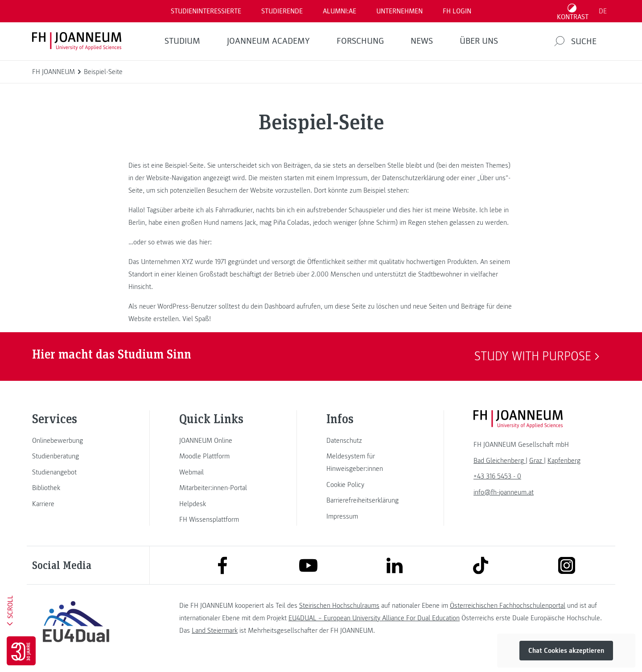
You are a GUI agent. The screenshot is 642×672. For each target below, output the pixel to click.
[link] (76, 441)
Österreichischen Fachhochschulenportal (508, 606)
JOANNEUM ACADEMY (268, 41)
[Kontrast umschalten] (573, 11)
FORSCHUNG (360, 41)
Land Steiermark (215, 631)
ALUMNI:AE (340, 11)
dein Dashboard (273, 306)
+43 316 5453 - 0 (497, 476)
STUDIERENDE (282, 11)
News (422, 41)
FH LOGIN (457, 11)
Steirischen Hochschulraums (339, 606)
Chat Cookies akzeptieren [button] (566, 651)
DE (603, 11)
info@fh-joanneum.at (504, 492)
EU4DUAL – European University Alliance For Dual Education (374, 618)
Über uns (479, 41)
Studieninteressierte (206, 11)
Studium (182, 41)
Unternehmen (399, 11)
